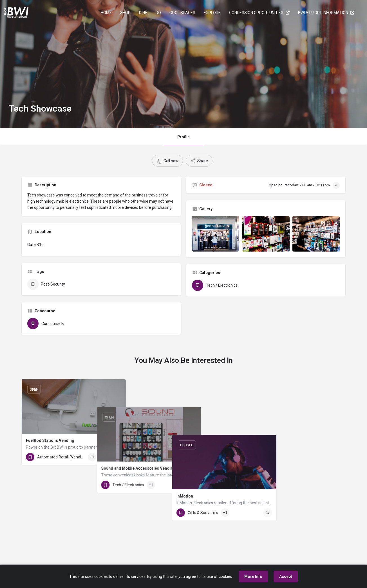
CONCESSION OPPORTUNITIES (259, 13)
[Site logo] (17, 12)
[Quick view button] (117, 457)
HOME (106, 13)
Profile (183, 137)
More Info (253, 576)
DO (158, 13)
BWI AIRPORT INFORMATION (326, 13)
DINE (143, 13)
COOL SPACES (182, 13)
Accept (286, 576)
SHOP (125, 13)
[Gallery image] (216, 234)
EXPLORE (212, 13)
